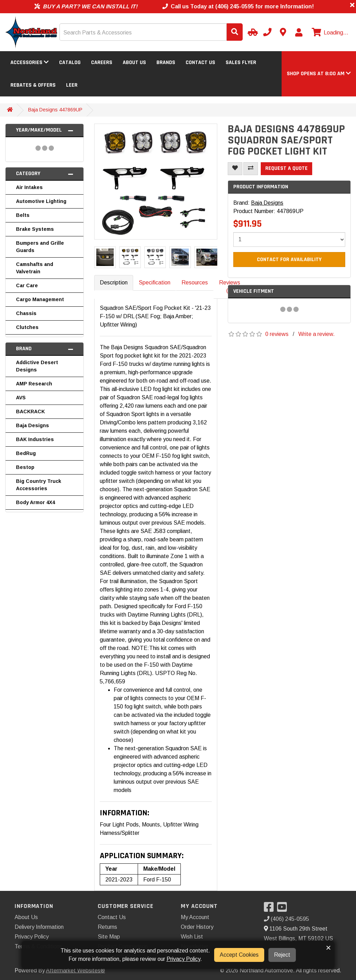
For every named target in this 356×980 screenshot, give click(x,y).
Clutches (27, 327)
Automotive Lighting (41, 201)
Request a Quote (286, 168)
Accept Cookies (239, 955)
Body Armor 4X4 (35, 502)
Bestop (25, 467)
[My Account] (299, 32)
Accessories (30, 62)
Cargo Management (40, 299)
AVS (21, 398)
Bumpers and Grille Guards (40, 247)
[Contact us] (283, 32)
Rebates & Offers (33, 85)
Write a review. (317, 334)
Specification (155, 283)
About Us (134, 62)
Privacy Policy (32, 937)
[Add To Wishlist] (235, 169)
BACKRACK (30, 411)
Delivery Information (39, 927)
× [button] (328, 948)
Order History (197, 927)
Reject (282, 955)
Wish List (192, 937)
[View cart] (329, 33)
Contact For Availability (289, 260)
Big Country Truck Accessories (39, 485)
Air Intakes (29, 187)
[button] (319, 74)
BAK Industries (35, 439)
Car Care (27, 285)
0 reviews (277, 334)
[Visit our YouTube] (284, 909)
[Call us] (267, 32)
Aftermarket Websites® (75, 970)
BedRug (26, 453)
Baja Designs (33, 425)
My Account (195, 917)
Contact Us (200, 62)
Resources (195, 283)
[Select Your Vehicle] (252, 32)
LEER (72, 85)
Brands (166, 62)
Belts (23, 215)
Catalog (70, 62)
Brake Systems (35, 229)
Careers (102, 62)
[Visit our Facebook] (270, 909)
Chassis (26, 313)
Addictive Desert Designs (37, 366)
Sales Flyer (241, 62)
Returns (107, 927)
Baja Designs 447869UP (55, 110)
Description (114, 283)
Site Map (109, 937)
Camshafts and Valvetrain (35, 268)
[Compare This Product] (251, 169)
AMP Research (34, 384)
